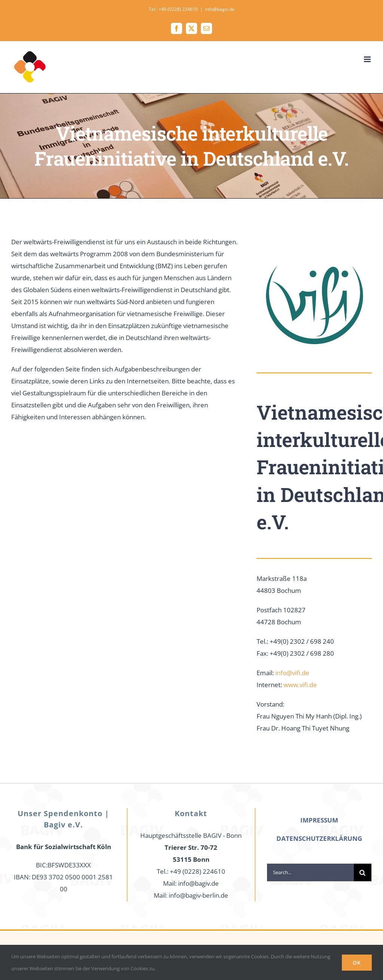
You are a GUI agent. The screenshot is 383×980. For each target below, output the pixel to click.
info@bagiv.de (220, 9)
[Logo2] (314, 239)
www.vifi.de (300, 685)
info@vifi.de (292, 673)
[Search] (363, 872)
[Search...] (310, 872)
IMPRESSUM (319, 820)
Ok (357, 963)
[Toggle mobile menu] (368, 59)
